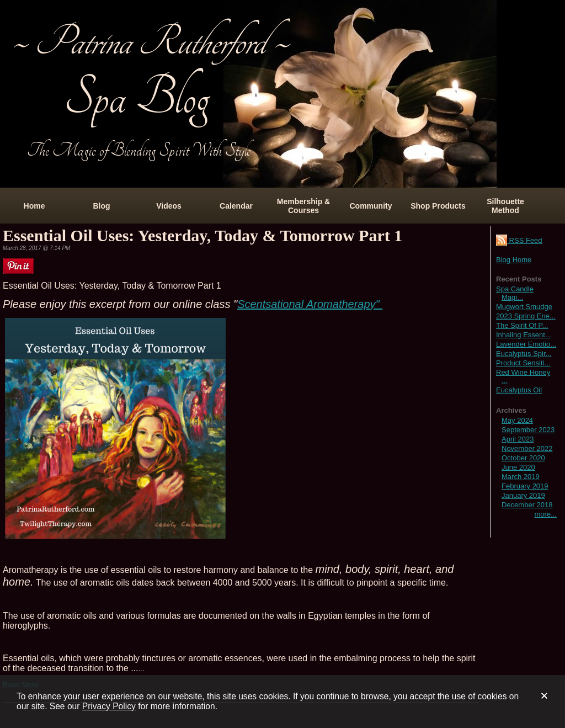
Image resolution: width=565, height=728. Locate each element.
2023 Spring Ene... (526, 316)
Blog (101, 206)
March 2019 (521, 477)
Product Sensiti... (523, 363)
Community (371, 206)
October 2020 (523, 458)
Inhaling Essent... (524, 335)
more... (546, 514)
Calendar (236, 206)
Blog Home (514, 260)
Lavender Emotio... (526, 344)
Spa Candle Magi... (515, 293)
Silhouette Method (505, 206)
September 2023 (528, 430)
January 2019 (523, 495)
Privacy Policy (109, 706)
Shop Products (438, 206)
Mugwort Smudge (524, 307)
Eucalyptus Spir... (524, 354)
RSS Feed (519, 240)
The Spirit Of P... (522, 325)
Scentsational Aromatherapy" (310, 304)
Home (34, 206)
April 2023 (518, 439)
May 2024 (517, 420)
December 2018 (527, 505)
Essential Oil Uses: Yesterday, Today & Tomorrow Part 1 (202, 235)
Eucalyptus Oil (519, 390)
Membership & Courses (303, 206)
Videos (169, 206)
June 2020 (518, 467)
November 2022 (527, 448)
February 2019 (525, 486)
